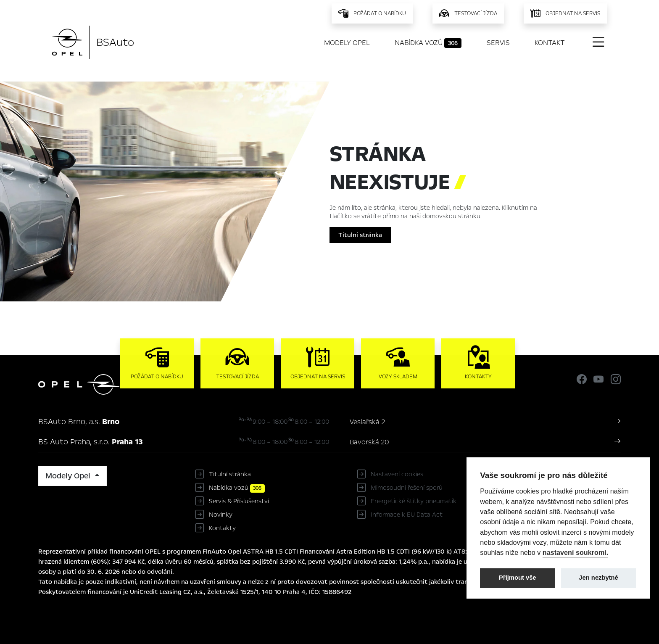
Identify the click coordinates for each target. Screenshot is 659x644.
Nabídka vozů (428, 43)
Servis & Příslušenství (239, 501)
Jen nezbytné (598, 578)
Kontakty (222, 528)
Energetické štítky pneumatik (414, 501)
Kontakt (550, 43)
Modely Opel (347, 43)
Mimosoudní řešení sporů (407, 488)
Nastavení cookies (397, 474)
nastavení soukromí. (576, 552)
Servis (498, 43)
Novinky (221, 515)
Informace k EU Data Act (407, 515)
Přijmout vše (518, 578)
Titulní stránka (360, 235)
